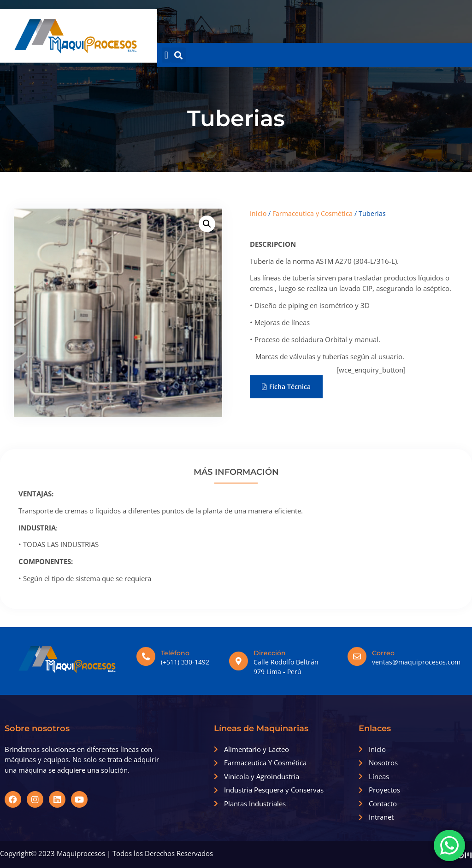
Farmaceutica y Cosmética (313, 213)
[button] (166, 55)
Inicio (258, 213)
